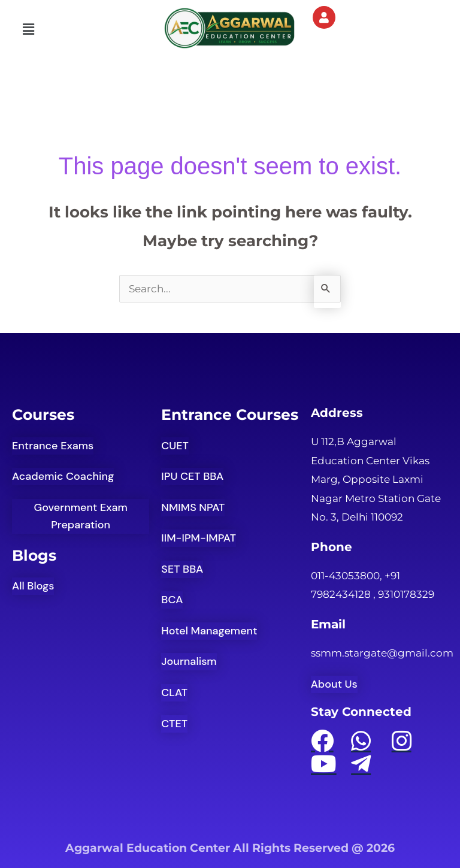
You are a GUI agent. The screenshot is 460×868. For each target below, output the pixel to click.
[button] (28, 29)
